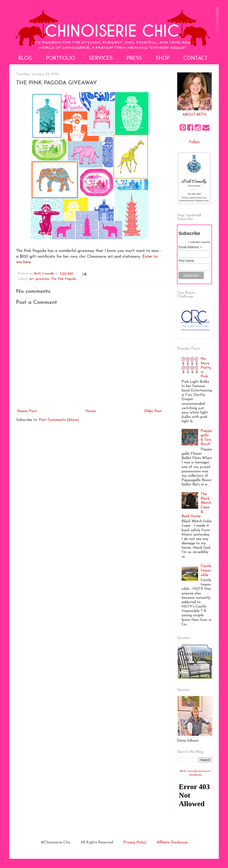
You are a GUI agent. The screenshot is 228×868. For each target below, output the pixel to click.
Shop (163, 59)
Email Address (190, 247)
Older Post (153, 411)
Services (101, 59)
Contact (195, 59)
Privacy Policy (135, 842)
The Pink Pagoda (64, 279)
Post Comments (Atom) (59, 420)
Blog (25, 59)
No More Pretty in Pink (206, 368)
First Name (186, 261)
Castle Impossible (206, 571)
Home (91, 411)
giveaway (42, 279)
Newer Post (27, 411)
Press (134, 59)
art (32, 279)
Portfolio (60, 59)
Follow (194, 142)
